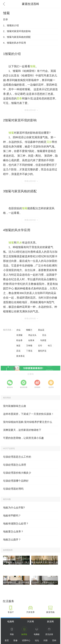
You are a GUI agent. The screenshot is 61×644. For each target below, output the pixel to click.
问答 (46, 640)
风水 (19, 243)
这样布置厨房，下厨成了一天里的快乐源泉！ (29, 414)
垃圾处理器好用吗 (13, 489)
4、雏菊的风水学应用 (14, 43)
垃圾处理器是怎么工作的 (17, 457)
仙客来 (31, 340)
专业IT (11, 612)
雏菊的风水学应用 (18, 230)
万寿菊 (29, 346)
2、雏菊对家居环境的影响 (17, 31)
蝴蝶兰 (29, 330)
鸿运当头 (32, 335)
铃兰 (50, 346)
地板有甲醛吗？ (12, 516)
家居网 (50, 622)
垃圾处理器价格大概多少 (17, 473)
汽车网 (30, 622)
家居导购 (50, 612)
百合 (44, 335)
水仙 (18, 330)
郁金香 (19, 340)
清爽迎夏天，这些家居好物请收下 (22, 430)
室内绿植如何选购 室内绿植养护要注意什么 (28, 422)
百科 (54, 640)
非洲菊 (19, 335)
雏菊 (33, 66)
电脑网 (11, 622)
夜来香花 (20, 356)
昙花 (18, 351)
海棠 (18, 346)
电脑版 (37, 634)
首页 (7, 640)
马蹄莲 (43, 340)
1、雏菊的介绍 (11, 25)
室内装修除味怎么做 (15, 406)
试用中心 (26, 640)
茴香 (19, 98)
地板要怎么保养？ (13, 532)
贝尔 (49, 142)
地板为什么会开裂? (14, 508)
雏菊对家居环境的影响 (21, 120)
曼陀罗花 (42, 351)
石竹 (40, 346)
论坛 (37, 640)
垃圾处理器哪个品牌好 (16, 481)
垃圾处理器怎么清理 (15, 465)
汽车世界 (30, 612)
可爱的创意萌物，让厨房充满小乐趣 (23, 438)
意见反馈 (49, 634)
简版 (12, 634)
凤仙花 (41, 330)
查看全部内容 (30, 110)
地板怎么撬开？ (12, 540)
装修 (15, 640)
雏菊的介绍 (13, 54)
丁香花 (29, 351)
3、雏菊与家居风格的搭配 (17, 37)
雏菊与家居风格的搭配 (21, 191)
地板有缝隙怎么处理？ (16, 524)
